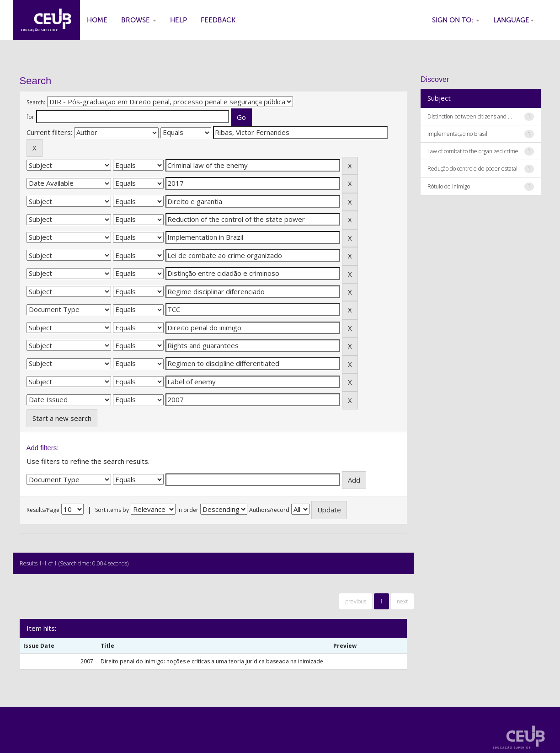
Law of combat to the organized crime (473, 151)
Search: (36, 102)
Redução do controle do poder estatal (472, 169)
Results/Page (43, 510)
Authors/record (269, 510)
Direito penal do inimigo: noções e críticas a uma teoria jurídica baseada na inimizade (212, 661)
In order (188, 510)
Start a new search (62, 418)
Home (97, 20)
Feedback (218, 20)
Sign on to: (456, 20)
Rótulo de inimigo (449, 186)
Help (179, 20)
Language (514, 20)
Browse (139, 20)
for (30, 117)
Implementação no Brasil (457, 134)
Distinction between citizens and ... (470, 116)
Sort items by (112, 510)
